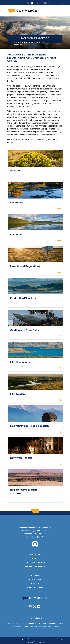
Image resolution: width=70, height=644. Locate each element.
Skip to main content (10, 2)
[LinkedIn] (32, 3)
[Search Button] (62, 3)
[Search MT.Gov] (52, 3)
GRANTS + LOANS (35, 588)
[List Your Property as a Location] (36, 414)
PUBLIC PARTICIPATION (35, 563)
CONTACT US (35, 580)
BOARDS (35, 576)
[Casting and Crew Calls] (36, 318)
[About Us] (36, 158)
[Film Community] (36, 350)
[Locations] (36, 222)
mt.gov (45, 639)
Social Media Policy (35, 618)
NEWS (35, 559)
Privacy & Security (16, 639)
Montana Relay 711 (35, 537)
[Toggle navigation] (67, 11)
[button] (38, 3)
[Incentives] (36, 190)
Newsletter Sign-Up (35, 567)
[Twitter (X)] (28, 3)
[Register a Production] (36, 477)
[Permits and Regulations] (36, 254)
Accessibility (33, 639)
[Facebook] (24, 3)
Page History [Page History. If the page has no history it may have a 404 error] (57, 639)
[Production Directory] (36, 286)
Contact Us (28, 534)
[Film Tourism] (36, 382)
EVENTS (35, 584)
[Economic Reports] (36, 446)
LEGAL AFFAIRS (35, 555)
